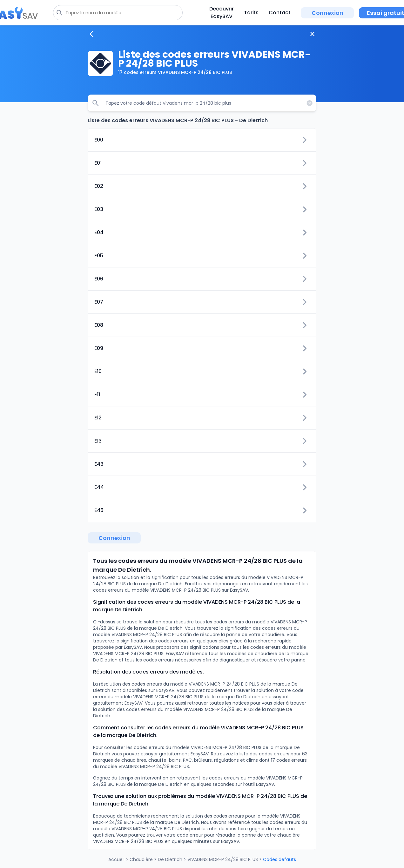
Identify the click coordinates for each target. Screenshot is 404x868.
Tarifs (251, 13)
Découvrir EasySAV (222, 13)
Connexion (327, 13)
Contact (280, 13)
